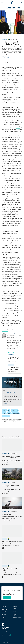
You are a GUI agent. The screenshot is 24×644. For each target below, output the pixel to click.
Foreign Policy (15, 410)
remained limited (6, 216)
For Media (15, 616)
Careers (14, 613)
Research (4, 606)
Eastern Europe (16, 413)
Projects (15, 606)
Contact (14, 611)
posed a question (9, 107)
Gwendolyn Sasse (6, 63)
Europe (9, 413)
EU (9, 410)
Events (15, 608)
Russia (4, 413)
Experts (4, 617)
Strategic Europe (13, 39)
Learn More (6, 403)
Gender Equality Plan (17, 617)
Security (4, 410)
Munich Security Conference (12, 69)
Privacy (14, 614)
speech (18, 128)
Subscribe (7, 597)
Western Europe (6, 416)
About (4, 614)
